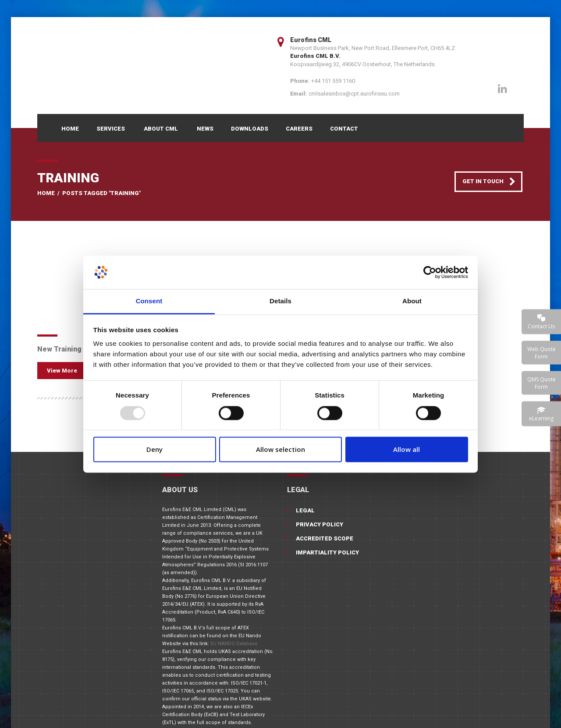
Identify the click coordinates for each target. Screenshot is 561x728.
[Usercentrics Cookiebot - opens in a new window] (430, 272)
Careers (299, 129)
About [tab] (412, 301)
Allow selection (280, 450)
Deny (154, 450)
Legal (305, 510)
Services (111, 129)
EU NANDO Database (234, 644)
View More (62, 371)
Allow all (407, 450)
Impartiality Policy (327, 552)
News (205, 129)
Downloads (250, 129)
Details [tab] (280, 301)
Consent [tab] (149, 301)
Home (70, 129)
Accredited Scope (325, 538)
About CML (161, 129)
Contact (344, 129)
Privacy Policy (320, 524)
